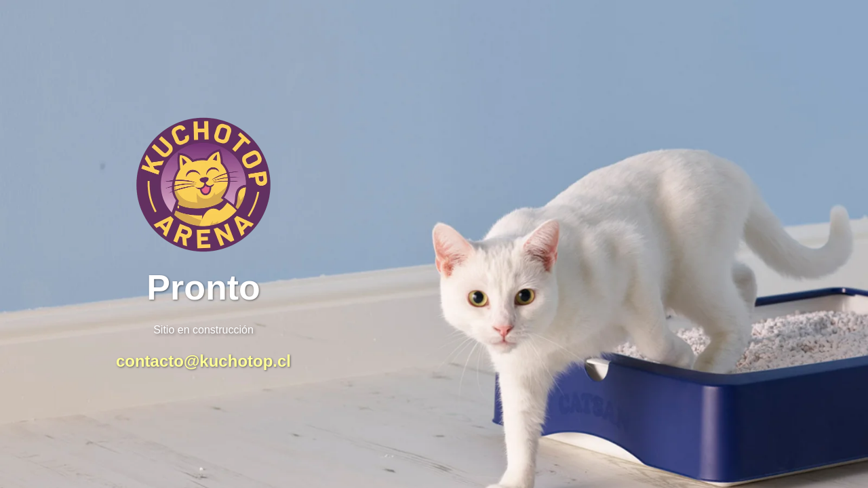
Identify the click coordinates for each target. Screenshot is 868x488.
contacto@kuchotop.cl (203, 361)
